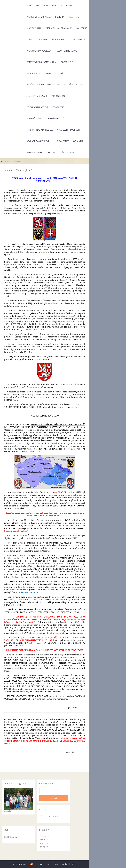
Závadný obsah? (44, 864)
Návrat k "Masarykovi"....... (40, 141)
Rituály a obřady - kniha (70, 85)
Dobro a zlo (67, 62)
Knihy (69, 6)
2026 (56, 816)
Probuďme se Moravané (39, 17)
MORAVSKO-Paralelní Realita (41, 152)
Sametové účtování (37, 96)
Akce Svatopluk (60, 40)
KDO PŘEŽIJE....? (60, 107)
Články (30, 40)
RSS (73, 864)
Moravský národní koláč (59, 28)
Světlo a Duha (67, 152)
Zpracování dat (61, 864)
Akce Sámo (74, 17)
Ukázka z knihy (34, 28)
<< (43, 816)
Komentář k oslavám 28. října (41, 62)
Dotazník (43, 40)
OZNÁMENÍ (78, 141)
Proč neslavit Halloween (40, 85)
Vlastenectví (79, 40)
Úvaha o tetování (54, 73)
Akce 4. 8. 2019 (33, 73)
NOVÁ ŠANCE (63, 141)
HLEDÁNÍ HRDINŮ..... (57, 119)
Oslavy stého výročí (67, 51)
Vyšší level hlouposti (68, 130)
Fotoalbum (42, 6)
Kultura (60, 17)
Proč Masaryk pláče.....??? (39, 51)
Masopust (82, 28)
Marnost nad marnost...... (40, 130)
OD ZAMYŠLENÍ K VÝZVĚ (37, 107)
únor (51, 816)
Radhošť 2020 (58, 96)
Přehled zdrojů (11, 837)
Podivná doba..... (35, 119)
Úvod (29, 6)
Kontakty (57, 6)
